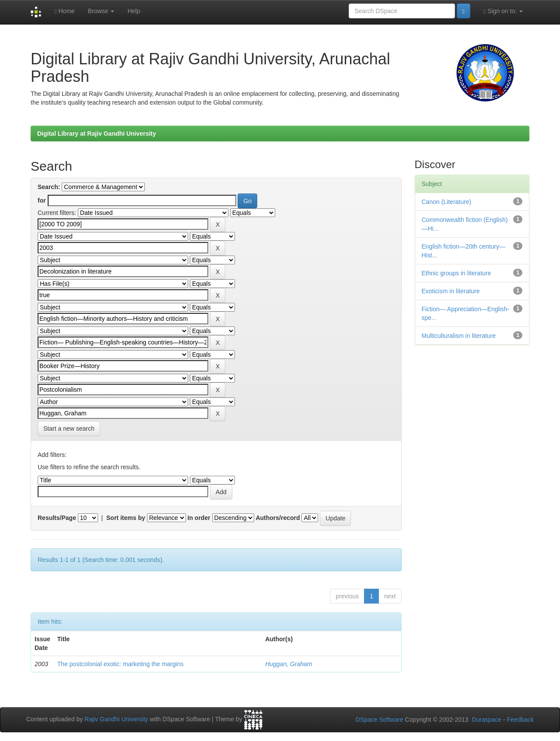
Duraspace (486, 720)
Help (134, 11)
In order (199, 518)
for (42, 200)
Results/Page (57, 518)
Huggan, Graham (289, 664)
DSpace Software (380, 720)
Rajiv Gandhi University (116, 720)
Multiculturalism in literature (459, 336)
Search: (49, 187)
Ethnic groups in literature (457, 273)
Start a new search (69, 428)
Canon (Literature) (447, 202)
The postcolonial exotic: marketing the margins (121, 664)
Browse (101, 11)
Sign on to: (503, 11)
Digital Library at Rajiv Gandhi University (97, 133)
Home (64, 11)
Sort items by (126, 518)
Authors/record (278, 518)
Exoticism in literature (451, 291)
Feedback (520, 720)
